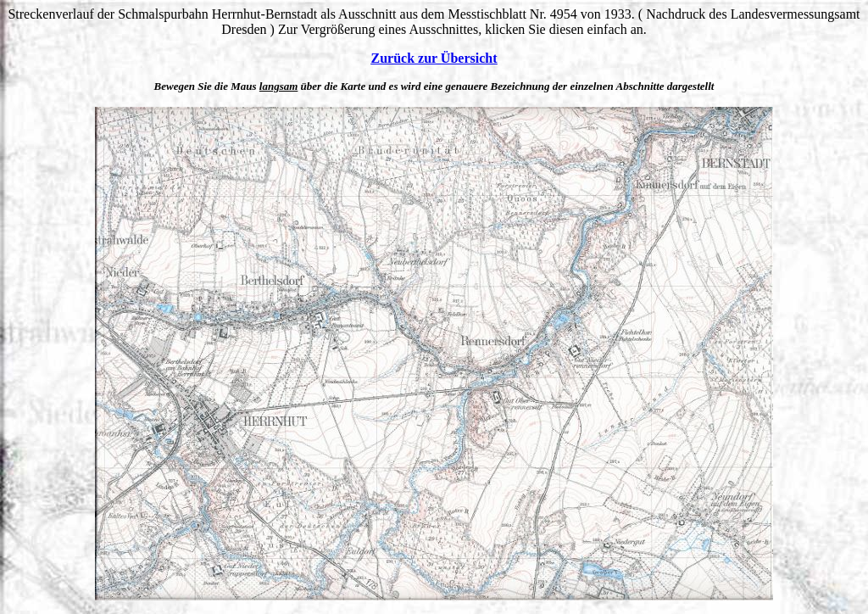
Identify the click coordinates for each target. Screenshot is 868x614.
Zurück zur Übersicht (434, 58)
